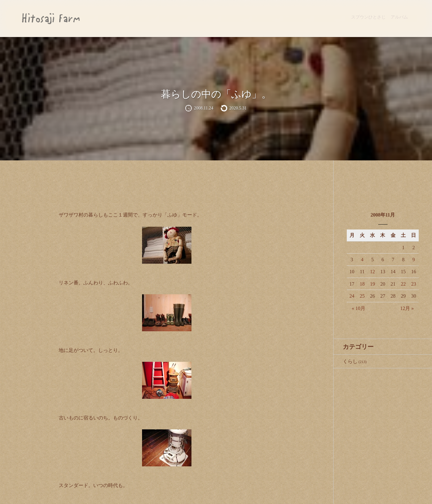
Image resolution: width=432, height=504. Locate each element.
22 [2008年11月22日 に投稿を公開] (403, 284)
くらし (350, 361)
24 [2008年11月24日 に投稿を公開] (352, 296)
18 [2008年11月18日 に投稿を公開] (362, 284)
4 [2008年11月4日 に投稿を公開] (362, 260)
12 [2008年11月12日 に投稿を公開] (372, 272)
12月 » (407, 308)
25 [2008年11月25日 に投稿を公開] (362, 296)
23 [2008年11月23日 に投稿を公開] (413, 284)
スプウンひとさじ (368, 17)
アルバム (399, 17)
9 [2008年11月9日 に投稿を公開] (413, 260)
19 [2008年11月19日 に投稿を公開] (372, 284)
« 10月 (359, 308)
